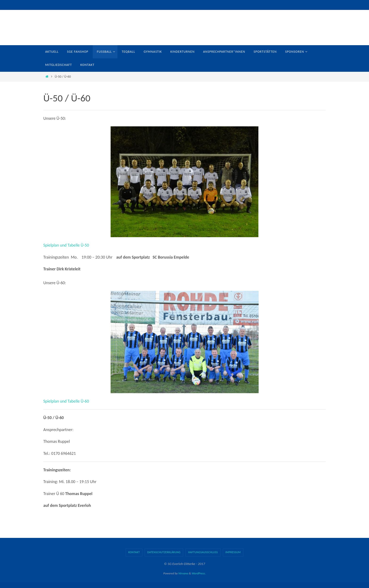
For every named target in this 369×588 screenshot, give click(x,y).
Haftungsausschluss (203, 552)
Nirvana (183, 573)
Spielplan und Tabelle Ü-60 (66, 401)
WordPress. (199, 573)
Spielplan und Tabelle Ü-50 (66, 245)
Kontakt (134, 552)
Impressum (233, 552)
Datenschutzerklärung (164, 552)
